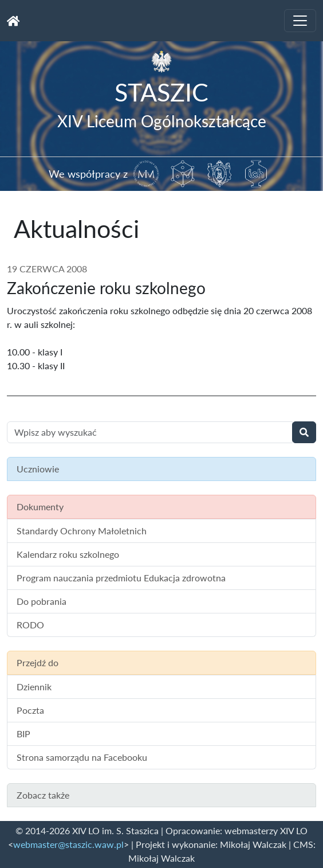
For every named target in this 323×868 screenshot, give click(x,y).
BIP (23, 734)
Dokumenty (40, 507)
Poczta (30, 710)
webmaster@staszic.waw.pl (68, 844)
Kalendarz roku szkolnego (68, 554)
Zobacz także (43, 795)
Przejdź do (38, 662)
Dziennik (34, 687)
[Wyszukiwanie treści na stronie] (150, 432)
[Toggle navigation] (300, 21)
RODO (30, 625)
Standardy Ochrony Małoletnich (82, 531)
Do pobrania (42, 601)
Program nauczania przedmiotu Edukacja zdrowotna (121, 578)
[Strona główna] (13, 21)
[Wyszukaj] (304, 432)
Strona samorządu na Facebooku (82, 757)
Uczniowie (38, 469)
